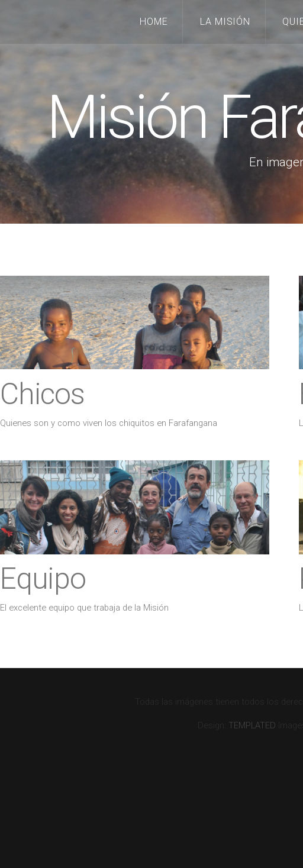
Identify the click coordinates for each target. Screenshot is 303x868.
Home (154, 22)
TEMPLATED (252, 725)
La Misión (225, 22)
